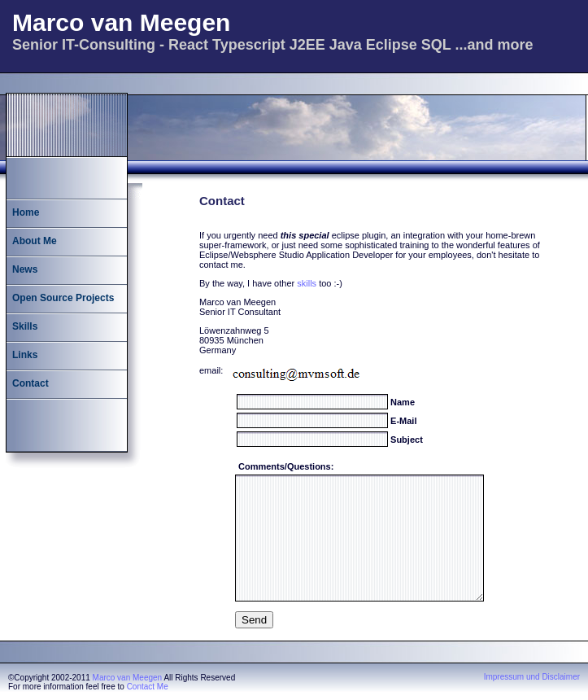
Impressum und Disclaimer (532, 677)
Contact (30, 383)
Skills (25, 326)
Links (25, 355)
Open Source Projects (63, 298)
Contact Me (148, 687)
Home (26, 212)
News (25, 269)
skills (307, 283)
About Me (35, 241)
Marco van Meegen (128, 678)
